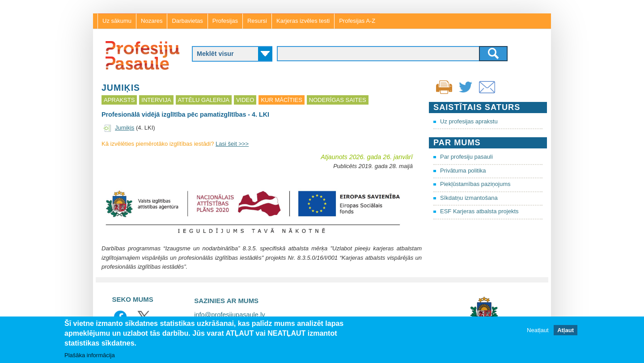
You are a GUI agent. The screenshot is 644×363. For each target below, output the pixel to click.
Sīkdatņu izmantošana (469, 198)
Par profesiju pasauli (466, 157)
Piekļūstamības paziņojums (475, 184)
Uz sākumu (117, 21)
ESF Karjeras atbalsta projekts (479, 211)
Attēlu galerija (204, 100)
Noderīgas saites (338, 100)
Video (245, 100)
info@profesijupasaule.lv (229, 315)
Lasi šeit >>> (232, 144)
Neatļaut (538, 330)
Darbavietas (187, 21)
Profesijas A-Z (357, 21)
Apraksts (119, 100)
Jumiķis (125, 128)
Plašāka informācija (90, 355)
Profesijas (225, 21)
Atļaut (566, 330)
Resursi (257, 21)
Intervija (156, 100)
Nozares (152, 21)
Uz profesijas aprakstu (469, 121)
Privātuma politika (463, 171)
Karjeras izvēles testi (303, 21)
